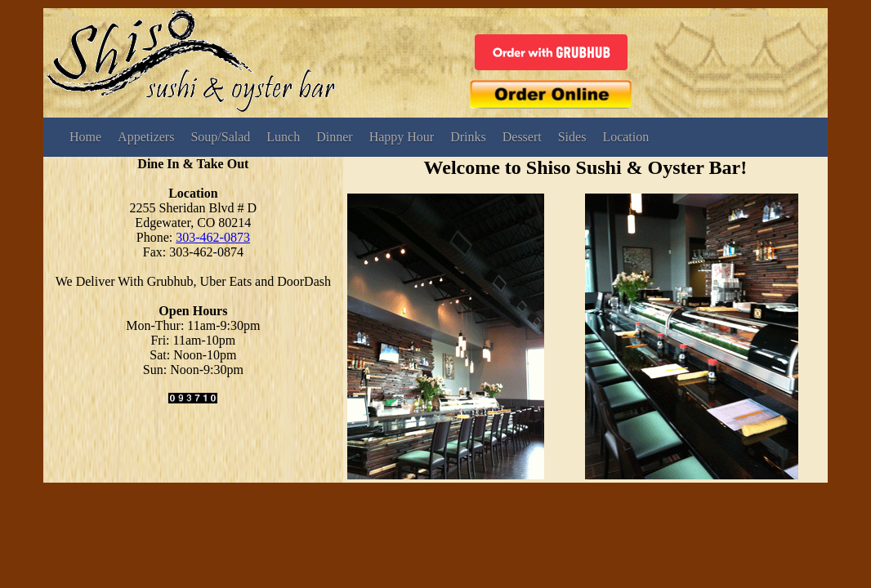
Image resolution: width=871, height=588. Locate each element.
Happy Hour (402, 137)
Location (625, 137)
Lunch (283, 137)
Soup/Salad (220, 137)
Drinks (468, 137)
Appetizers (146, 137)
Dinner (334, 137)
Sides (572, 137)
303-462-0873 (213, 237)
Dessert (522, 137)
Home (85, 137)
